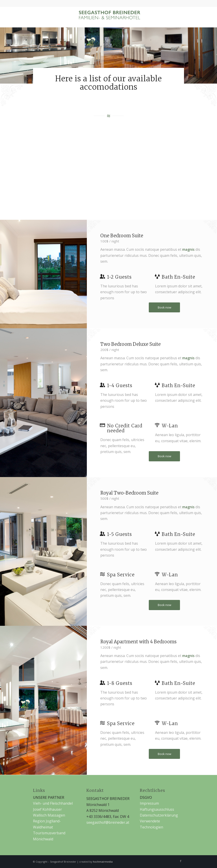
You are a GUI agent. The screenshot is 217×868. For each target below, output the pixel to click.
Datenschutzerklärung (159, 815)
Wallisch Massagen (49, 815)
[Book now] (164, 307)
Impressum (149, 803)
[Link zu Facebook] (181, 861)
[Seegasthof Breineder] (109, 17)
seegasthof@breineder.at (108, 822)
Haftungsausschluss (157, 809)
